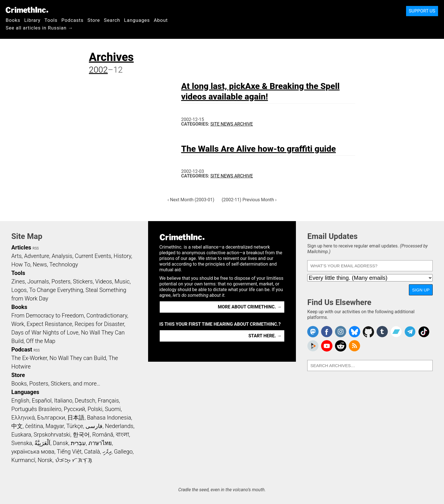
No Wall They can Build (78, 358)
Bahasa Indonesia (109, 418)
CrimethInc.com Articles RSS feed (355, 346)
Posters (61, 281)
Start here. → (265, 336)
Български (51, 418)
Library (32, 20)
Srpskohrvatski (52, 435)
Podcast (22, 350)
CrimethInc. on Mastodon (313, 332)
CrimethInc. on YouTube (327, 346)
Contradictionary (107, 315)
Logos (19, 290)
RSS (36, 248)
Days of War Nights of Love (45, 333)
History (122, 256)
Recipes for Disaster (100, 324)
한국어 (81, 435)
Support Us (422, 11)
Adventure (37, 256)
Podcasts (72, 20)
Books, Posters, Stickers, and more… (56, 384)
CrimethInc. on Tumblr (382, 332)
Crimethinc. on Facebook (327, 332)
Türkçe (75, 426)
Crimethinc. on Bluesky (355, 332)
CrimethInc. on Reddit (341, 346)
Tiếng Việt (69, 452)
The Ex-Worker (29, 358)
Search (112, 20)
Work (18, 324)
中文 (17, 426)
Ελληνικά (23, 418)
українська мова (33, 452)
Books (13, 20)
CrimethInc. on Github (368, 332)
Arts (16, 256)
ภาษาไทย (100, 443)
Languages (137, 20)
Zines (18, 281)
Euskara (21, 435)
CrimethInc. (27, 10)
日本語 (76, 418)
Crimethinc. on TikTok (424, 332)
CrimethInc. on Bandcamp (396, 332)
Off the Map (41, 341)
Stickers (83, 281)
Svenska (22, 443)
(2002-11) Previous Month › (249, 200)
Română (103, 435)
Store (94, 20)
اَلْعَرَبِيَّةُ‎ (42, 443)
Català (92, 452)
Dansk (61, 443)
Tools (51, 20)
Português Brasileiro (36, 409)
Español (42, 401)
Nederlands (119, 426)
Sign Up (421, 290)
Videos (104, 281)
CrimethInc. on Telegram (410, 332)
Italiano (63, 401)
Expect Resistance (49, 324)
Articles (21, 247)
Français (108, 401)
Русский (74, 409)
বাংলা (122, 435)
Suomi (113, 409)
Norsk (45, 460)
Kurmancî (23, 460)
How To (21, 264)
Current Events (93, 256)
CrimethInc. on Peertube (313, 346)
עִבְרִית (78, 443)
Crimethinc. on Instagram (341, 332)
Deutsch (85, 401)
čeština (34, 426)
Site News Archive (232, 124)
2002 (98, 70)
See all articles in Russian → (39, 28)
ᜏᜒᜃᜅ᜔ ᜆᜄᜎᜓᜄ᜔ (74, 460)
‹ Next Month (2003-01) (191, 200)
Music (122, 281)
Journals (38, 281)
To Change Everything (56, 290)
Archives (111, 57)
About (161, 20)
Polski (95, 409)
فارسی (94, 426)
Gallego (123, 452)
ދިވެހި (107, 452)
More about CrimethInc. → (250, 307)
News (40, 264)
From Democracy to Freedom (48, 315)
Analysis (62, 256)
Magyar (55, 426)
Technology (64, 264)
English (20, 401)
